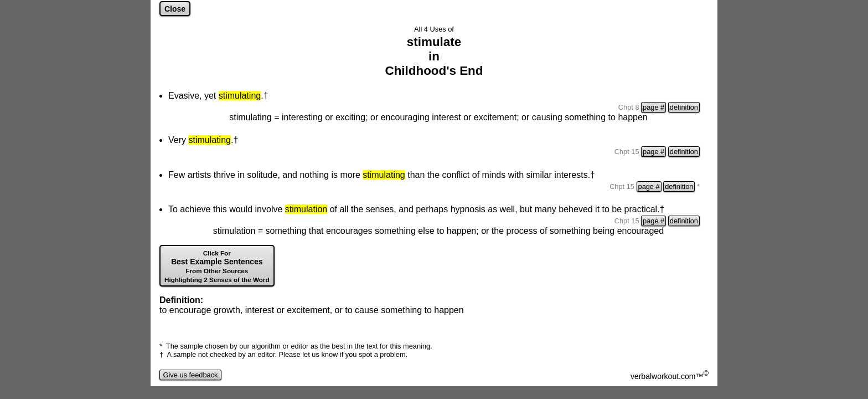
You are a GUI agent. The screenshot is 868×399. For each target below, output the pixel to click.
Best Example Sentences (217, 266)
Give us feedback (190, 375)
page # (653, 107)
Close (175, 9)
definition (684, 107)
